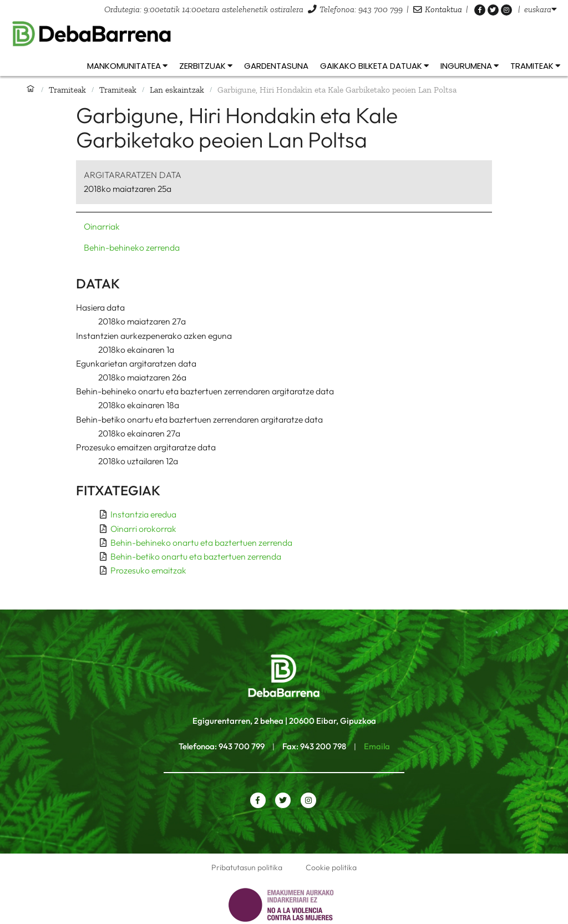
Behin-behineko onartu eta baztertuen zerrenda (201, 542)
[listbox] (541, 9)
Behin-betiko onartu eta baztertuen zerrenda (196, 556)
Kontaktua (443, 9)
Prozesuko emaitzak (148, 570)
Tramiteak (67, 90)
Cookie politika (331, 867)
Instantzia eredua (143, 514)
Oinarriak (102, 226)
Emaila (377, 746)
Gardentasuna (276, 66)
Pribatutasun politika (247, 867)
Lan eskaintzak (177, 90)
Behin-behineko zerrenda (132, 247)
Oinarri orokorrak (143, 529)
